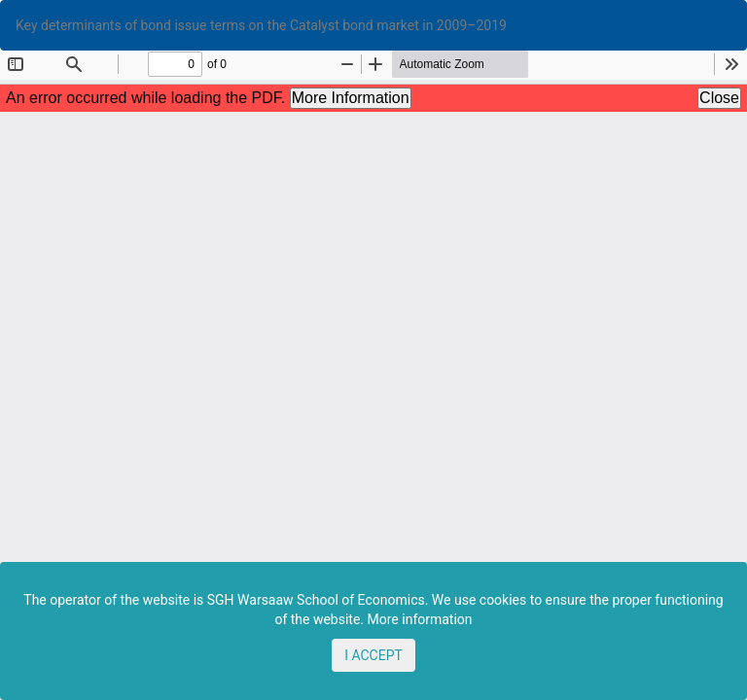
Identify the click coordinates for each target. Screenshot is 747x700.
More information (420, 619)
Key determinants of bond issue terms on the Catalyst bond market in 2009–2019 (261, 25)
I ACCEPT (373, 655)
